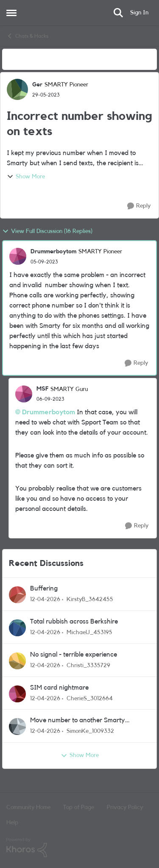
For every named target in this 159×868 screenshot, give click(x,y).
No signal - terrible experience (74, 654)
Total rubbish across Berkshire (74, 621)
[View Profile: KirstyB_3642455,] (17, 595)
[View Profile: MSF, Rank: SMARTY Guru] (24, 394)
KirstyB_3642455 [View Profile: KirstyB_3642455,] (90, 599)
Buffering (44, 588)
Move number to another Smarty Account (78, 721)
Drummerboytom (49, 412)
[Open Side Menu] (11, 13)
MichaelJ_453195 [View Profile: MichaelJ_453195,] (89, 632)
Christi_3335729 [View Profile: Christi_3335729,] (88, 666)
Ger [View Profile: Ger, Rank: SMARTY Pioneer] (37, 85)
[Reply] (139, 206)
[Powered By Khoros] (79, 848)
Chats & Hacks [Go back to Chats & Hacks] (27, 36)
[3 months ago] (45, 600)
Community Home (28, 807)
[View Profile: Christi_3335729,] (17, 661)
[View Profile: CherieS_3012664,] (17, 694)
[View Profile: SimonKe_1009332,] (17, 727)
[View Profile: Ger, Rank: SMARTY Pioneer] (17, 89)
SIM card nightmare (59, 688)
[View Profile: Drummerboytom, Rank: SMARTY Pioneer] (18, 256)
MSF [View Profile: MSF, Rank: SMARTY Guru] (42, 389)
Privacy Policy (125, 807)
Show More (26, 177)
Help (12, 823)
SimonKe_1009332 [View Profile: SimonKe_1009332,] (90, 731)
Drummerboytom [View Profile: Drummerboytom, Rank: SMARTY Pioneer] (53, 252)
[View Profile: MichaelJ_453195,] (17, 628)
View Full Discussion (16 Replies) (47, 231)
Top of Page (79, 807)
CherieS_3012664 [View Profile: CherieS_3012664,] (90, 698)
